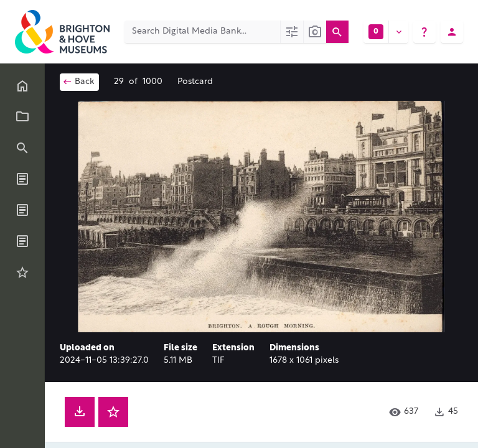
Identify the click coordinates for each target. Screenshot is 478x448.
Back (78, 82)
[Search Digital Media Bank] (202, 32)
